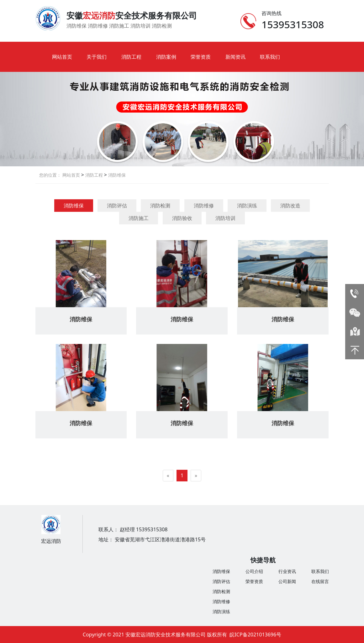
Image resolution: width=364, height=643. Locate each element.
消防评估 (117, 206)
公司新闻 (287, 581)
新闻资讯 (235, 57)
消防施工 (139, 218)
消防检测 (160, 206)
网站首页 (62, 57)
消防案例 (166, 57)
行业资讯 (287, 571)
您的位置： (50, 175)
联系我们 (270, 57)
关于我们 (97, 57)
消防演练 (247, 206)
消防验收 (182, 218)
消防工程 (131, 57)
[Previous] (168, 476)
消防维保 (116, 175)
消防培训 (225, 218)
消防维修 (204, 206)
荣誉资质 (201, 57)
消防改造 (290, 206)
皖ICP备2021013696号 (255, 635)
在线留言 (320, 581)
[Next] (196, 476)
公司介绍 (254, 571)
